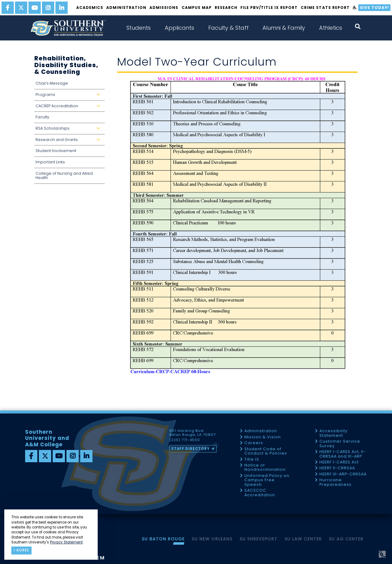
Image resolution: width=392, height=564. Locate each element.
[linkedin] (62, 8)
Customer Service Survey (340, 444)
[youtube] (35, 8)
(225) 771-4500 (185, 440)
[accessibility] (355, 8)
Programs (69, 96)
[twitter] (21, 8)
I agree (21, 550)
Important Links (50, 162)
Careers (254, 443)
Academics (90, 8)
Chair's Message (52, 83)
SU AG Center (346, 539)
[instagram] (48, 8)
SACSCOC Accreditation (260, 493)
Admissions (164, 8)
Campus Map (197, 8)
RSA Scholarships (69, 130)
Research (226, 8)
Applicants (179, 28)
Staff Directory (190, 449)
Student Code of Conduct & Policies (266, 451)
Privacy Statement (66, 542)
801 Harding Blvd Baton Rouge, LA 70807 (192, 433)
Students (139, 28)
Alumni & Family (284, 28)
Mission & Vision (263, 437)
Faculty (42, 117)
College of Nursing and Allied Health (64, 176)
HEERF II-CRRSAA (337, 468)
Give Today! (374, 8)
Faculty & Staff (228, 28)
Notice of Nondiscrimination (265, 468)
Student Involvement (56, 151)
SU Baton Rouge (163, 539)
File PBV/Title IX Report (269, 8)
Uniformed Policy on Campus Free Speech (267, 480)
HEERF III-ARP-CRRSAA (343, 474)
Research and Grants (69, 141)
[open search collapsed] (358, 27)
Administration (126, 8)
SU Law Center (303, 539)
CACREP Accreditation (69, 108)
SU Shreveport (258, 539)
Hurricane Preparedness (335, 482)
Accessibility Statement (334, 433)
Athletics (331, 28)
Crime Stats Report (325, 8)
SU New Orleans (212, 539)
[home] (68, 28)
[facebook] (8, 8)
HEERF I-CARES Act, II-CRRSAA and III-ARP (343, 454)
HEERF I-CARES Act (339, 462)
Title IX (252, 460)
